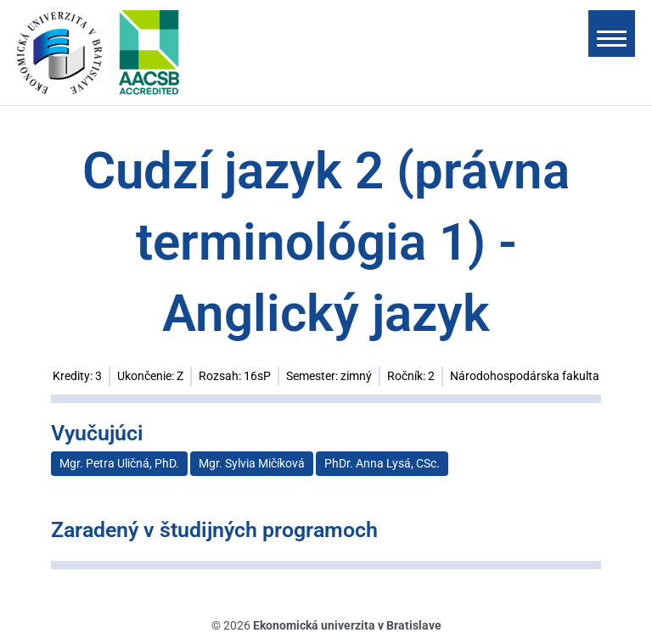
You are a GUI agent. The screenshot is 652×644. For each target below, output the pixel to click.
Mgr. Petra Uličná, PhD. (119, 463)
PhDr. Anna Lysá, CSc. (382, 463)
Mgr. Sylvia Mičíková (252, 463)
